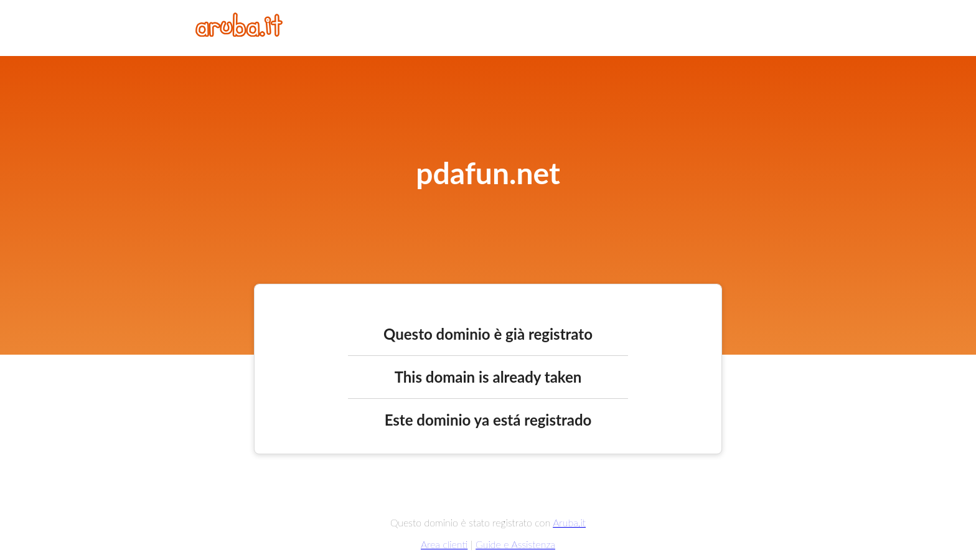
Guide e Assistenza (515, 544)
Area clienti (444, 544)
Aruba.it (569, 522)
